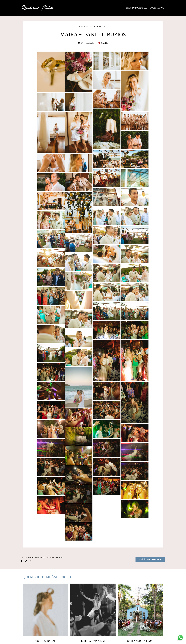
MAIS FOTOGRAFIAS (137, 8)
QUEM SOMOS (157, 8)
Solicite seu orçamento (150, 559)
